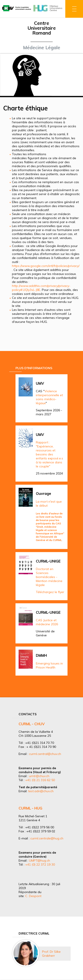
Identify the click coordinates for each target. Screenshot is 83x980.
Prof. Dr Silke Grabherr (51, 954)
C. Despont (33, 896)
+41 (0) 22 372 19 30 (40, 864)
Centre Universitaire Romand (42, 28)
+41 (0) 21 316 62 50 (40, 780)
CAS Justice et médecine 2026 (47, 622)
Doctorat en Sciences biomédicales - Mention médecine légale (49, 577)
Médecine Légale (42, 47)
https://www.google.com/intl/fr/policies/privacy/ (46, 266)
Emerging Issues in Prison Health (49, 665)
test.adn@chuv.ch (41, 791)
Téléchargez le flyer (50, 592)
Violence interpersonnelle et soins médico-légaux (49, 397)
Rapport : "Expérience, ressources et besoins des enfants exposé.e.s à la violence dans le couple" (49, 454)
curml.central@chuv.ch (45, 754)
